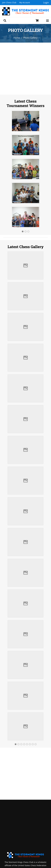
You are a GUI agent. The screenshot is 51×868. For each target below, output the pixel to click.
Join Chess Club (9, 2)
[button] (5, 21)
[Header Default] (26, 11)
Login (46, 3)
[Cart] (37, 21)
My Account (25, 2)
